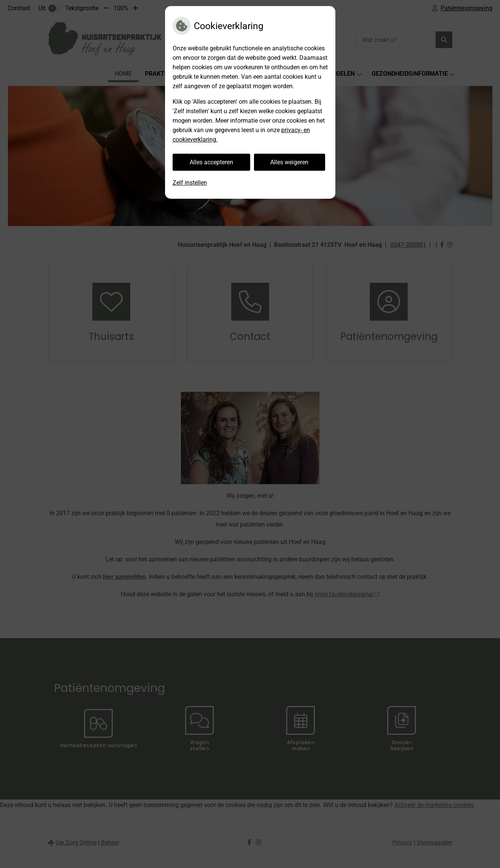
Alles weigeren (289, 162)
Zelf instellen (190, 183)
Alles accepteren (211, 162)
